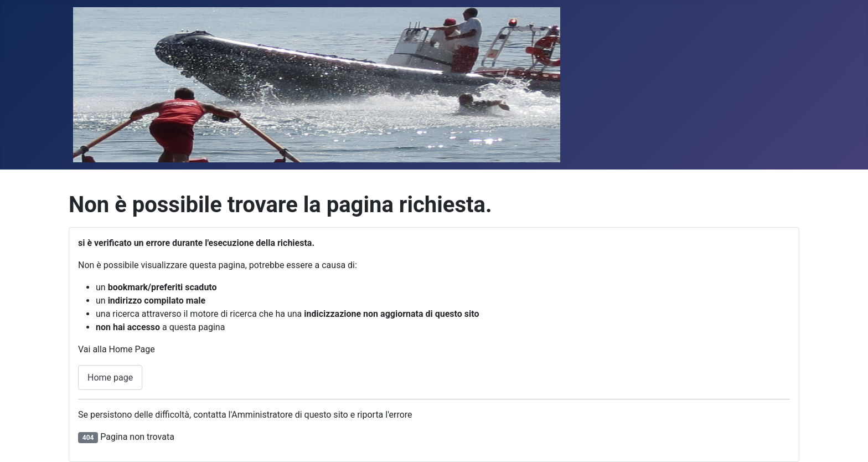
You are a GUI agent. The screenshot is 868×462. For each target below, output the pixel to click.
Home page (110, 378)
